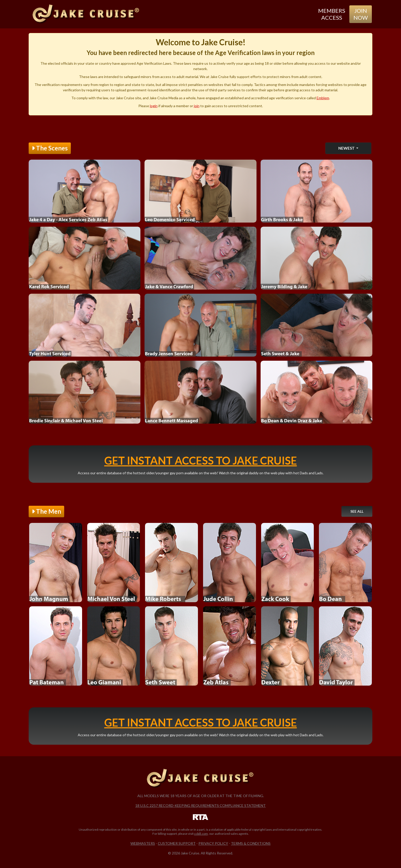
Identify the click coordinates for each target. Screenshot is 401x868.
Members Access (332, 14)
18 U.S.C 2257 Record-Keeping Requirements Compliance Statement (201, 805)
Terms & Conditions (251, 843)
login (154, 106)
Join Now (361, 14)
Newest (347, 148)
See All (357, 511)
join (197, 106)
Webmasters (143, 843)
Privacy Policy (213, 843)
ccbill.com (201, 834)
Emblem (323, 98)
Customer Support (177, 843)
